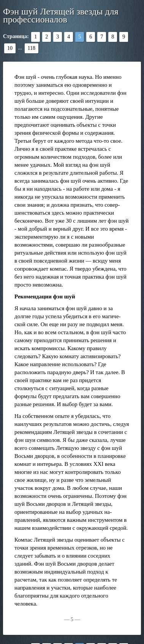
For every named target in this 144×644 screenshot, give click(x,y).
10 (10, 48)
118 (32, 48)
